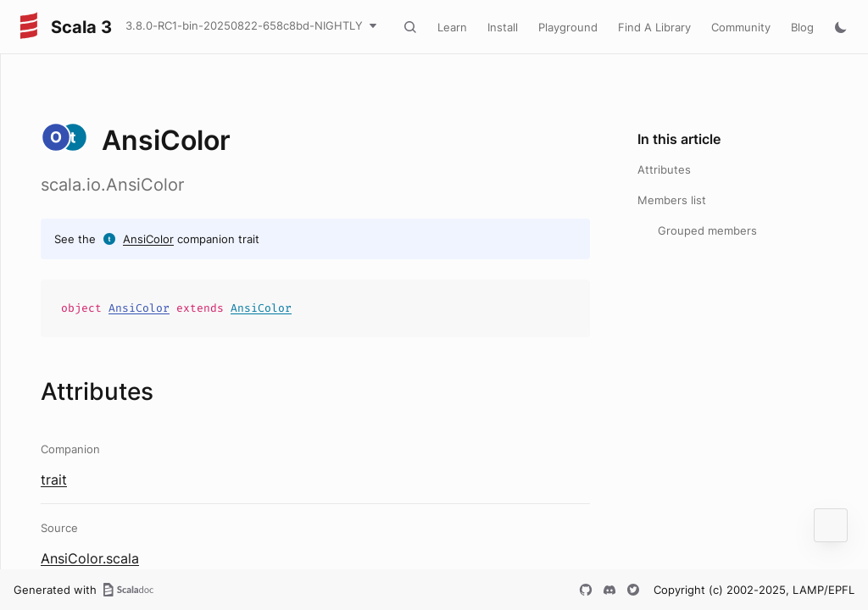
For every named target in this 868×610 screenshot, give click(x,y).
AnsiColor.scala (90, 558)
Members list (672, 200)
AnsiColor (148, 239)
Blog (802, 27)
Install (503, 27)
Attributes (664, 169)
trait (54, 480)
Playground (568, 27)
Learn (452, 27)
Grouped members (707, 230)
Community (741, 27)
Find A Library (654, 27)
